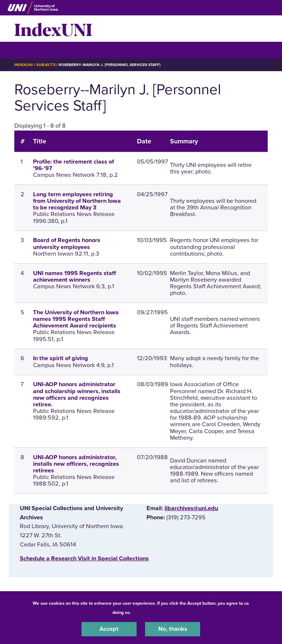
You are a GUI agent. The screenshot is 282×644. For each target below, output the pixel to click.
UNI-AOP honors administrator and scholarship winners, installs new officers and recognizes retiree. (77, 394)
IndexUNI (53, 29)
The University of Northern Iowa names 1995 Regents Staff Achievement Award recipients (76, 319)
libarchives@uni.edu (191, 508)
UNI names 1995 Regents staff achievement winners (75, 277)
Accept (109, 629)
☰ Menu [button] (27, 50)
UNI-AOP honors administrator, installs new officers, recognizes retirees (76, 464)
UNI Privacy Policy (151, 612)
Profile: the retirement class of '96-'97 (73, 165)
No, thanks (173, 629)
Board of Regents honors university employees (67, 244)
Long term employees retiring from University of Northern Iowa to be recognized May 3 (77, 201)
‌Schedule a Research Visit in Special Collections (84, 559)
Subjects (46, 65)
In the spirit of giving (61, 358)
